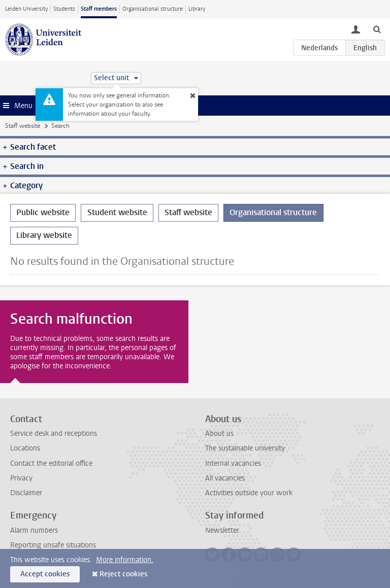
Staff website (23, 126)
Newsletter (222, 530)
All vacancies (225, 478)
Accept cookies (45, 574)
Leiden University (26, 9)
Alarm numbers (34, 530)
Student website (117, 212)
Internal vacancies (233, 463)
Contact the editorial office (51, 463)
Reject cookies (123, 574)
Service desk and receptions (54, 434)
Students (64, 9)
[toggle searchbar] (377, 29)
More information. (125, 560)
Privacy (21, 478)
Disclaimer (26, 493)
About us (219, 434)
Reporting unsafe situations (53, 545)
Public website (43, 212)
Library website (44, 235)
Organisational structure (153, 9)
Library (197, 9)
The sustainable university (245, 448)
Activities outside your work (249, 493)
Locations (25, 448)
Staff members (99, 9)
